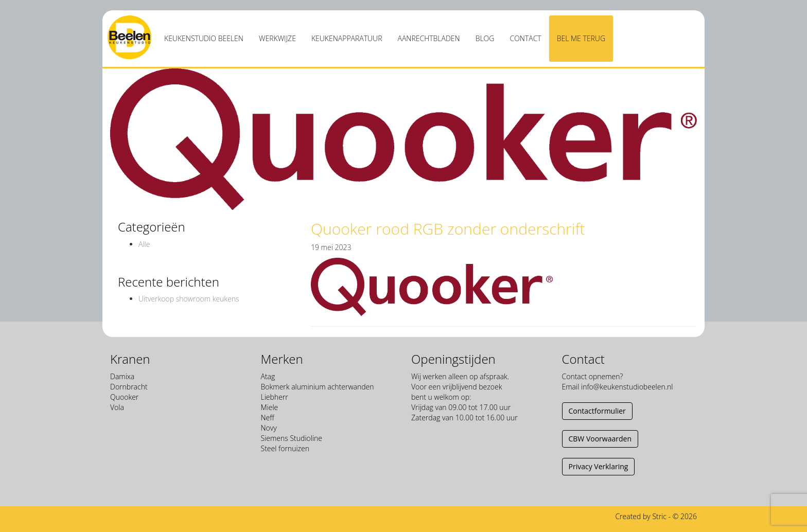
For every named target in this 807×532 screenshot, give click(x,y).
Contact (525, 38)
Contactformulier (597, 411)
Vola (117, 407)
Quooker (124, 397)
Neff (268, 418)
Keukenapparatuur (347, 38)
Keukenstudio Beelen (204, 38)
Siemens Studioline (292, 438)
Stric (659, 516)
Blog (485, 38)
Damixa (122, 376)
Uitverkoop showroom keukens (189, 299)
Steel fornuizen (285, 448)
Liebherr (275, 397)
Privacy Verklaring (599, 466)
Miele (270, 407)
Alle (144, 244)
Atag (268, 376)
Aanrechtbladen (429, 38)
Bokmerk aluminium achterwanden (318, 387)
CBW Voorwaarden (600, 439)
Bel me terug (581, 38)
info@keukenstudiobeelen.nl (627, 387)
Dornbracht (129, 387)
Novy (269, 428)
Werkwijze (277, 38)
